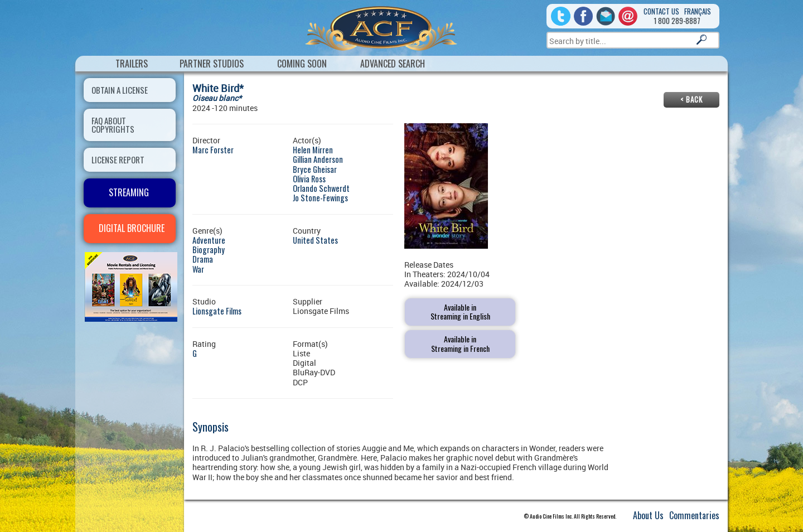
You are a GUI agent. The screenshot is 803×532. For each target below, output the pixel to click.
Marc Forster (213, 150)
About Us (648, 515)
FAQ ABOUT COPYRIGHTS (113, 125)
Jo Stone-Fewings (320, 198)
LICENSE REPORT (118, 159)
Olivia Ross (309, 179)
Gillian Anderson (318, 159)
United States (315, 240)
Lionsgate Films (217, 311)
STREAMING (129, 192)
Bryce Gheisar (315, 169)
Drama (203, 259)
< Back (691, 99)
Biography (209, 250)
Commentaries (694, 515)
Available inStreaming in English (460, 312)
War (198, 269)
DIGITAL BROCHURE (132, 228)
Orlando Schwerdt (321, 188)
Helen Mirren (313, 150)
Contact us (661, 11)
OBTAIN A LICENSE (120, 90)
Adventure (209, 240)
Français (698, 11)
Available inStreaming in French (460, 344)
